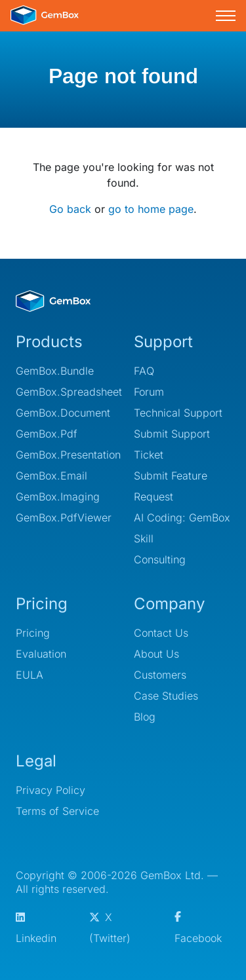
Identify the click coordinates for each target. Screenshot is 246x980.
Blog (145, 717)
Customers (160, 675)
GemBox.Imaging (58, 497)
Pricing (33, 633)
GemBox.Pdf (47, 434)
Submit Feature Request (171, 486)
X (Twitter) (110, 928)
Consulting (160, 559)
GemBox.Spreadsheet (64, 392)
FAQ (144, 371)
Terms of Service (57, 811)
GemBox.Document (63, 413)
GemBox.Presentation (64, 455)
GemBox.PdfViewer (64, 518)
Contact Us (161, 633)
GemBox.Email (51, 476)
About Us (156, 654)
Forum (149, 392)
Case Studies (166, 696)
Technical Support (178, 413)
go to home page (151, 209)
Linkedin (36, 929)
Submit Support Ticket (172, 444)
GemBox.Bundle (55, 371)
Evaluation (41, 654)
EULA (30, 675)
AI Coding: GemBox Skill (182, 528)
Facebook (198, 928)
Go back (70, 209)
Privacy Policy (51, 790)
